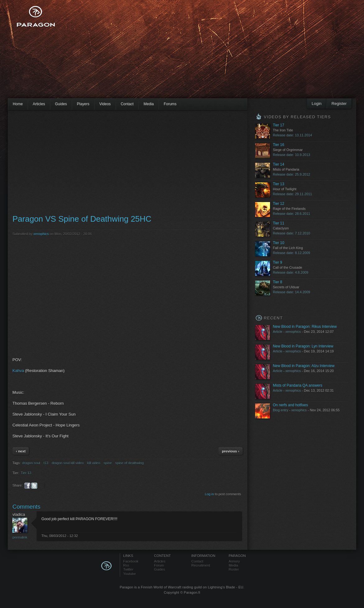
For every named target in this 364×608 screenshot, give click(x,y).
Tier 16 (279, 145)
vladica (19, 514)
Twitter (128, 569)
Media (149, 104)
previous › (231, 451)
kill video (94, 463)
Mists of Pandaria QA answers (298, 385)
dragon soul (31, 463)
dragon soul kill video (68, 463)
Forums (170, 104)
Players (83, 104)
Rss (126, 565)
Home (18, 104)
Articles (39, 104)
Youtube (129, 574)
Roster (234, 569)
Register (339, 104)
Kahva (18, 371)
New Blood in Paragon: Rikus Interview (305, 327)
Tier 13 (26, 473)
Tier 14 (279, 164)
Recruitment (201, 565)
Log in (210, 494)
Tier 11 (279, 223)
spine (108, 463)
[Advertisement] (169, 53)
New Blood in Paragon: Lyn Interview (303, 346)
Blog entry (281, 410)
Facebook (131, 561)
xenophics (41, 234)
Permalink (20, 537)
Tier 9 (278, 262)
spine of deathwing (129, 463)
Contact (127, 104)
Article (278, 332)
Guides (61, 104)
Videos (105, 104)
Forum (159, 565)
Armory (234, 561)
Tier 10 (279, 243)
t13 (46, 463)
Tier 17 (279, 125)
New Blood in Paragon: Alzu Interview (304, 366)
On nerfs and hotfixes (290, 405)
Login (317, 104)
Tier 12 (279, 204)
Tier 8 (278, 282)
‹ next (21, 451)
